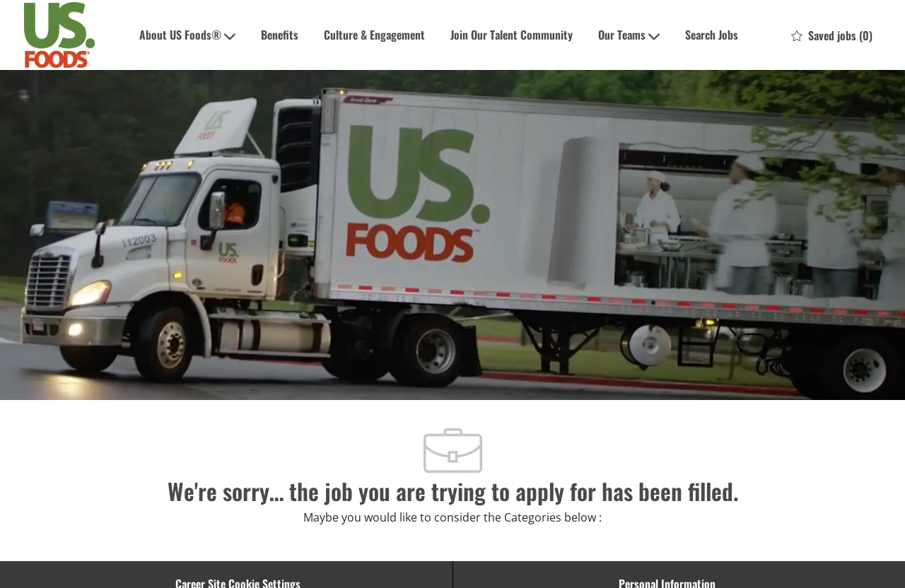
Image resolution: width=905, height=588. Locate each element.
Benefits (280, 35)
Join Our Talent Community (512, 35)
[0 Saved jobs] (832, 35)
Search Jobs (712, 35)
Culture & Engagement (374, 35)
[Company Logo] (59, 35)
